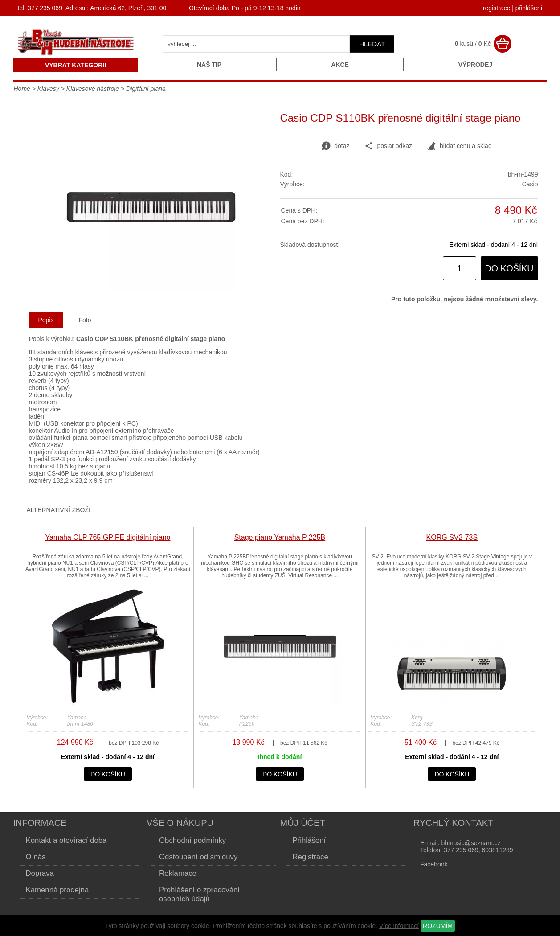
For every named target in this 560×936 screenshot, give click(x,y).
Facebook (434, 864)
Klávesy (48, 89)
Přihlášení (309, 840)
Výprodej (475, 65)
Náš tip (209, 65)
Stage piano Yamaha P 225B (280, 537)
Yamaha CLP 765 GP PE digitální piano (108, 537)
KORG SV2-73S (452, 537)
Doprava (40, 873)
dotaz (335, 146)
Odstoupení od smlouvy (198, 857)
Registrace (311, 857)
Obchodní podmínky (192, 840)
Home (22, 89)
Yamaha (77, 718)
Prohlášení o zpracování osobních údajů (199, 894)
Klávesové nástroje (93, 89)
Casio (530, 184)
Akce (340, 65)
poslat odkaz (388, 146)
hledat (372, 44)
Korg (417, 718)
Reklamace (178, 873)
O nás (36, 857)
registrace (497, 8)
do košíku (509, 268)
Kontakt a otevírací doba (66, 840)
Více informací (399, 926)
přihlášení (529, 8)
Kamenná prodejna (57, 890)
